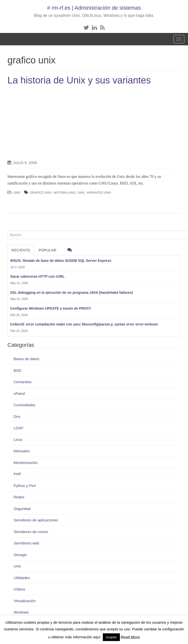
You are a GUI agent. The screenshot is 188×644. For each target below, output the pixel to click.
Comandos (23, 382)
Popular (48, 250)
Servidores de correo (31, 532)
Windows (21, 612)
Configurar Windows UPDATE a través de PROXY (51, 308)
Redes (19, 497)
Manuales (22, 451)
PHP (17, 474)
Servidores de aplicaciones (36, 520)
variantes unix (99, 193)
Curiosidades (25, 405)
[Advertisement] (49, 123)
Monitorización (26, 463)
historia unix (64, 193)
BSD (17, 370)
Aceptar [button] (111, 637)
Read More (130, 637)
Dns (17, 416)
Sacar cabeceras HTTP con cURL (37, 276)
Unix (17, 193)
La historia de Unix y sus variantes (79, 80)
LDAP (18, 428)
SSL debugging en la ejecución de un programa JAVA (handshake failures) (71, 293)
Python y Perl (25, 486)
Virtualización (25, 601)
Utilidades (22, 578)
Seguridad (22, 509)
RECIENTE (21, 250)
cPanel (19, 393)
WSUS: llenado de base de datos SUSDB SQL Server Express (61, 261)
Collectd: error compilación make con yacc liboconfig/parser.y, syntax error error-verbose (84, 324)
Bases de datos (26, 359)
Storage (20, 555)
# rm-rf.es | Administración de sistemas (94, 8)
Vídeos (19, 589)
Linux (18, 440)
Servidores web (26, 543)
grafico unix (41, 193)
